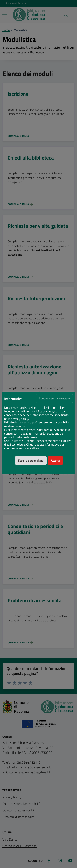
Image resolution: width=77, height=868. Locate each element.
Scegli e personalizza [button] (31, 461)
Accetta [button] (55, 461)
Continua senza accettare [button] (54, 398)
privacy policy (20, 419)
